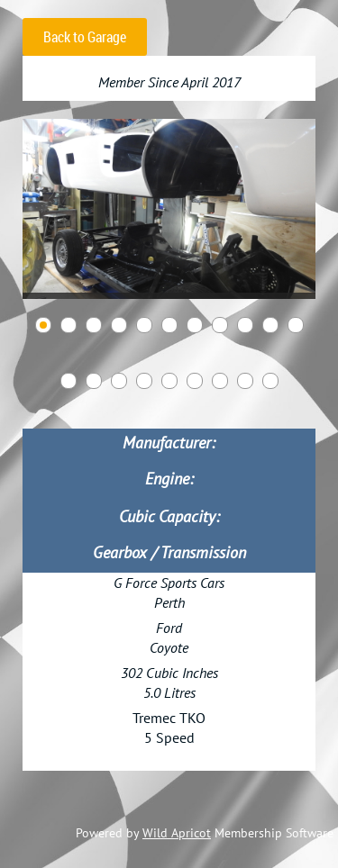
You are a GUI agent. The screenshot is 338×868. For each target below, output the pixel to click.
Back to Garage (85, 37)
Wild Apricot (177, 833)
